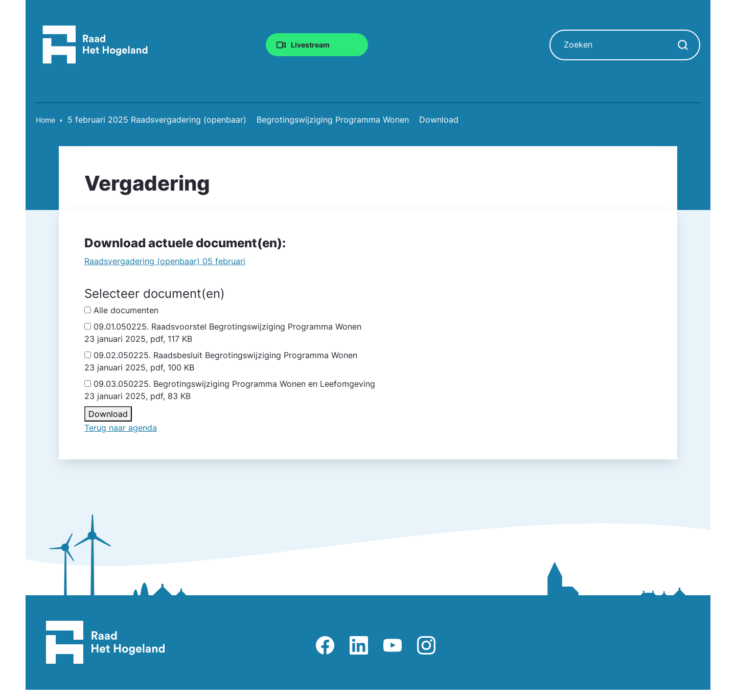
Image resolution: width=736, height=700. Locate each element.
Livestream (310, 44)
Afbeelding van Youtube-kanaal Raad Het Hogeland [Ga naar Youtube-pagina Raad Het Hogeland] (393, 645)
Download (108, 414)
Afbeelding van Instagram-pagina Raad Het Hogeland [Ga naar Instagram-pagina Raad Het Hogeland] (426, 645)
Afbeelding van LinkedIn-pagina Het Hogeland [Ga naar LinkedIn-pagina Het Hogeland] (359, 645)
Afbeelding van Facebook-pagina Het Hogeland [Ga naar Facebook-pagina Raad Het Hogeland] (325, 645)
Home (45, 120)
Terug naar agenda (121, 428)
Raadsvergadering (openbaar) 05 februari (165, 261)
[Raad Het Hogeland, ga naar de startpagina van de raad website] (95, 44)
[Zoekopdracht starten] (683, 45)
